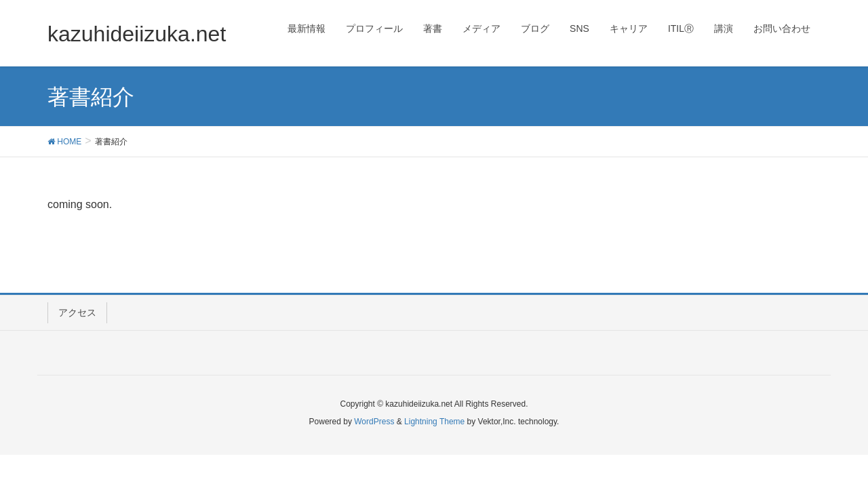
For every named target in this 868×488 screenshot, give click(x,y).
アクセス (77, 312)
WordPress (374, 422)
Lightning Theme (434, 422)
